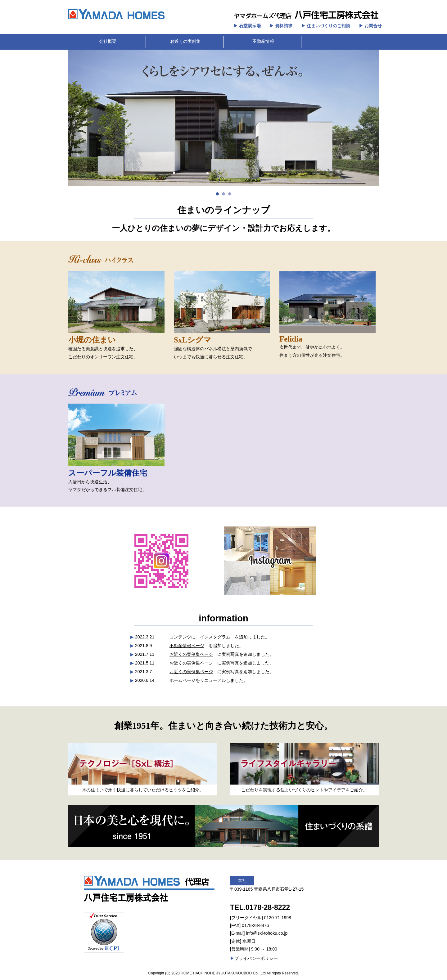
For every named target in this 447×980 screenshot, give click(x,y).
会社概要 (108, 41)
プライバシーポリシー (256, 958)
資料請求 (284, 26)
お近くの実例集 (185, 41)
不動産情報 (263, 41)
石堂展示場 (250, 26)
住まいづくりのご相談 (328, 26)
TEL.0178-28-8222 (260, 907)
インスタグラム (215, 637)
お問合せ (373, 26)
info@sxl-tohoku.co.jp (267, 933)
